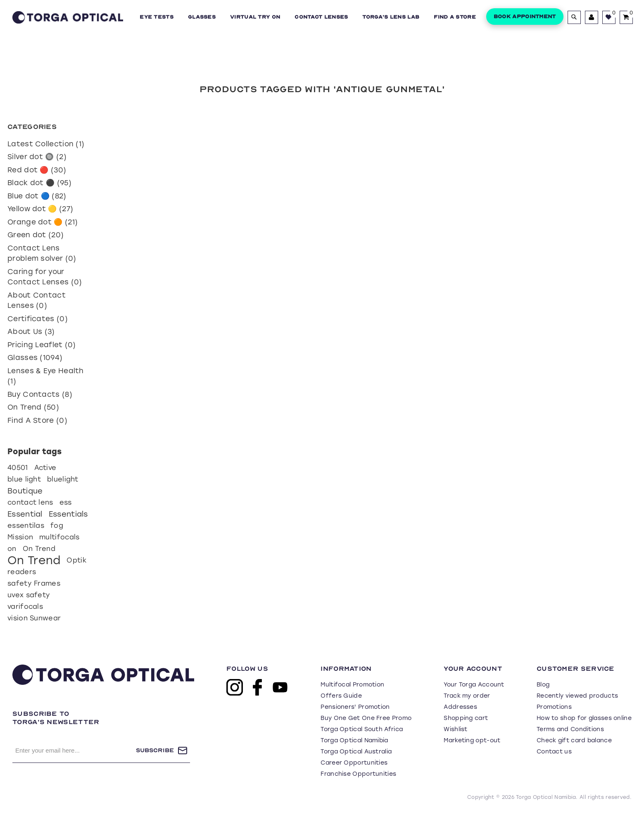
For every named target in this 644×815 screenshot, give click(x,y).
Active (45, 468)
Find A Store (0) (37, 420)
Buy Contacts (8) (40, 394)
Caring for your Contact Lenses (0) (45, 277)
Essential (25, 514)
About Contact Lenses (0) (37, 300)
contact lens (30, 502)
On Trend (39, 549)
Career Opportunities (354, 763)
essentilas (26, 525)
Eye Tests (157, 17)
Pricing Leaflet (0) (42, 345)
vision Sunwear (34, 618)
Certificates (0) (38, 319)
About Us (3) (31, 331)
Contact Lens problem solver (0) (42, 253)
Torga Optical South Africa (362, 729)
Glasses (202, 17)
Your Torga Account (474, 685)
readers (22, 572)
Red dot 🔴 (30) (37, 170)
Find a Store (455, 17)
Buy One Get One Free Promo (366, 718)
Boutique (25, 491)
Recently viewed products (577, 696)
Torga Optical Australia (356, 752)
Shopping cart (466, 718)
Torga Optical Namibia (354, 740)
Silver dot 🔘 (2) (37, 157)
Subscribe (155, 750)
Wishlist (455, 729)
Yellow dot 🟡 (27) (40, 209)
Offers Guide (341, 696)
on (12, 549)
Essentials (68, 514)
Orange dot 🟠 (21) (43, 222)
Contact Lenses (321, 17)
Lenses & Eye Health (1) (46, 376)
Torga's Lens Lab (391, 17)
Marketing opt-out (472, 740)
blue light (24, 479)
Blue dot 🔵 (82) (37, 196)
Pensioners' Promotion (355, 707)
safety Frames (34, 583)
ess (66, 502)
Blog (543, 685)
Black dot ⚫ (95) (39, 183)
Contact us (554, 752)
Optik (77, 560)
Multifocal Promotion (352, 685)
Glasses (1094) (35, 357)
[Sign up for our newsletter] (74, 751)
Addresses (460, 707)
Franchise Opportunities (358, 774)
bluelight (63, 479)
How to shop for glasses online (584, 718)
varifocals (25, 606)
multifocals (59, 537)
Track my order (467, 696)
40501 (18, 468)
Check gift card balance (574, 740)
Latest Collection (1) (46, 144)
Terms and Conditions (570, 729)
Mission (20, 537)
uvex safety (29, 595)
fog (57, 525)
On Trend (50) (33, 407)
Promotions (554, 707)
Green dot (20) (36, 235)
